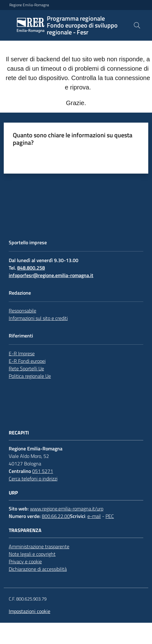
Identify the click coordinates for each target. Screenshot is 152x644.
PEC (110, 516)
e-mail (94, 516)
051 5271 (43, 471)
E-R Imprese (22, 353)
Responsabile (22, 311)
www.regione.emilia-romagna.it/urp (67, 509)
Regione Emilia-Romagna (29, 5)
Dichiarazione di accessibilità (38, 569)
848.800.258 (31, 268)
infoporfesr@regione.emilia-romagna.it (51, 275)
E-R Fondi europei (27, 361)
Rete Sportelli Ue (26, 368)
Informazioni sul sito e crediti (38, 318)
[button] (137, 25)
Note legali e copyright (32, 554)
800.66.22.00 (56, 516)
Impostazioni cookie (29, 611)
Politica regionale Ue (30, 376)
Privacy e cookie (25, 561)
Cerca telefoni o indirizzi (33, 479)
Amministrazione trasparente (39, 546)
